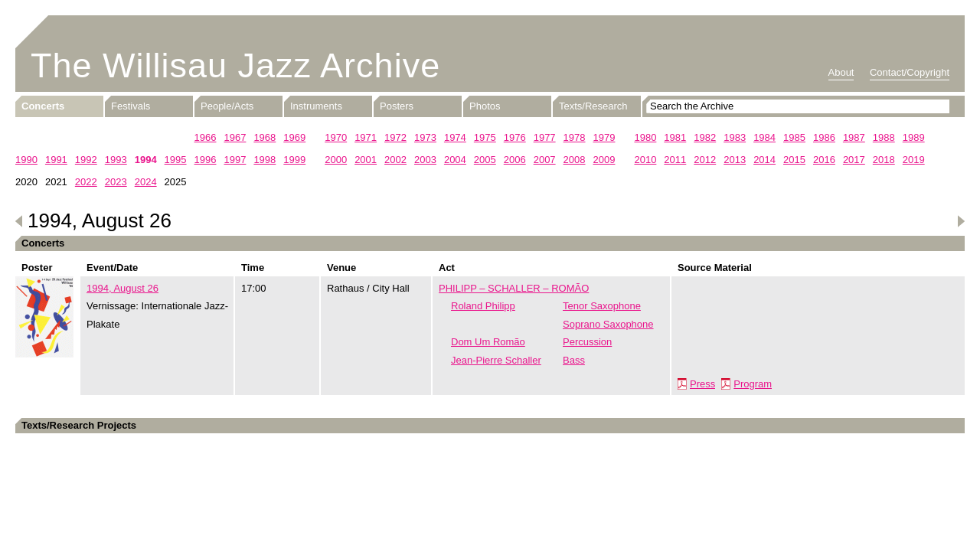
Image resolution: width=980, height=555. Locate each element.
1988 (884, 137)
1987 (854, 137)
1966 (206, 137)
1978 (575, 137)
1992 (86, 160)
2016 (824, 160)
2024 (146, 182)
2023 (116, 182)
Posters (397, 106)
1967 (235, 137)
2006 (515, 160)
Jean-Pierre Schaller (496, 360)
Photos (485, 106)
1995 (176, 160)
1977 (545, 137)
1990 (26, 160)
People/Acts (227, 106)
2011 (675, 160)
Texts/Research (593, 106)
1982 (705, 137)
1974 (455, 137)
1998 (265, 160)
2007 (545, 160)
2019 (914, 160)
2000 (336, 160)
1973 (425, 137)
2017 (854, 160)
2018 (884, 160)
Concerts (43, 106)
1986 (824, 137)
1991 (56, 160)
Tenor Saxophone (602, 306)
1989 (914, 137)
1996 (206, 160)
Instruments (316, 106)
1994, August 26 (122, 288)
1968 (265, 137)
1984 (764, 137)
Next (961, 221)
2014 (764, 160)
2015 (794, 160)
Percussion (587, 342)
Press (702, 384)
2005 (485, 160)
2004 (455, 160)
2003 (425, 160)
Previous (19, 221)
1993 (116, 160)
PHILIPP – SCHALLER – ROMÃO (514, 288)
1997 (235, 160)
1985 (794, 137)
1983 (735, 137)
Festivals (131, 106)
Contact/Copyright (910, 72)
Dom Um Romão (488, 342)
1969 (294, 137)
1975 (485, 137)
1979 (604, 137)
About (841, 72)
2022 (86, 182)
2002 (395, 160)
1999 (294, 160)
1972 (395, 137)
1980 (645, 137)
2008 (575, 160)
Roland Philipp (483, 306)
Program (753, 384)
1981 (675, 137)
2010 (645, 160)
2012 (705, 160)
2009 (604, 160)
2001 (366, 160)
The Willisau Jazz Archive (235, 65)
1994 (146, 160)
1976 (515, 137)
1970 (336, 137)
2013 (735, 160)
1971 (366, 137)
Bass (574, 360)
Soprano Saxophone (608, 324)
